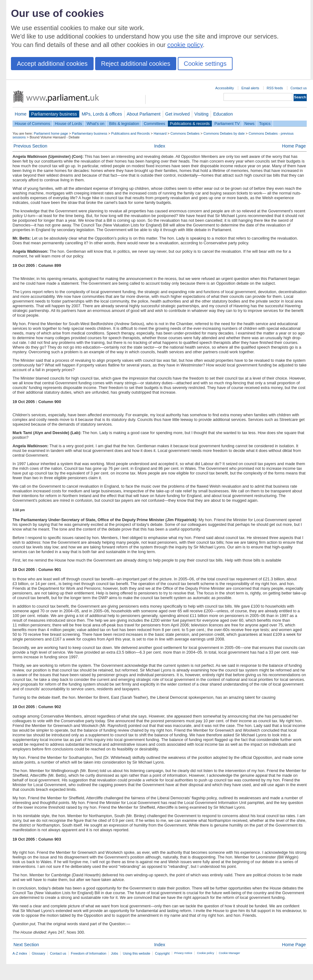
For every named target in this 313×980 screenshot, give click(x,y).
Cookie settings (205, 64)
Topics (265, 124)
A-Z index (20, 953)
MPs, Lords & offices (102, 114)
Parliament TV (227, 124)
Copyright (162, 953)
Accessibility (225, 88)
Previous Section (30, 146)
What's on (96, 124)
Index (159, 146)
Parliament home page (51, 133)
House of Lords (68, 124)
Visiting (201, 114)
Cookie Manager (229, 953)
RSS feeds (275, 88)
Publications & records (190, 124)
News (249, 124)
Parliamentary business (54, 114)
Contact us (299, 88)
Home (21, 114)
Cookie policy (205, 953)
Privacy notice (183, 953)
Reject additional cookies (136, 64)
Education (223, 114)
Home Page (294, 146)
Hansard (160, 133)
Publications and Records (130, 133)
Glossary (39, 953)
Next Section (26, 945)
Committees (154, 124)
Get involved (177, 114)
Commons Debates (185, 133)
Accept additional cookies (52, 64)
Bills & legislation (124, 124)
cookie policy (185, 45)
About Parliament (144, 114)
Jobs (114, 953)
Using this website (136, 953)
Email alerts (250, 88)
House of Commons (32, 124)
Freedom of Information (88, 953)
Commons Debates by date (224, 133)
